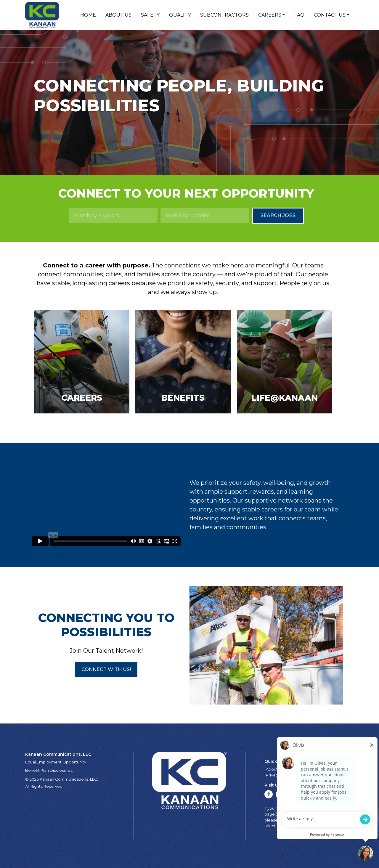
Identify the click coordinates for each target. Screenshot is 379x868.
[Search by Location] (205, 216)
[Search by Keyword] (113, 216)
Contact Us (330, 15)
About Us (118, 15)
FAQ (299, 15)
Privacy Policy (279, 775)
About (272, 769)
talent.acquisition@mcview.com (296, 826)
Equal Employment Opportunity (56, 762)
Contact (343, 769)
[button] (106, 670)
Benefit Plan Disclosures (49, 770)
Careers (270, 15)
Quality (180, 15)
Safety (150, 15)
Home (88, 15)
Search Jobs (278, 215)
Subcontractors (224, 15)
